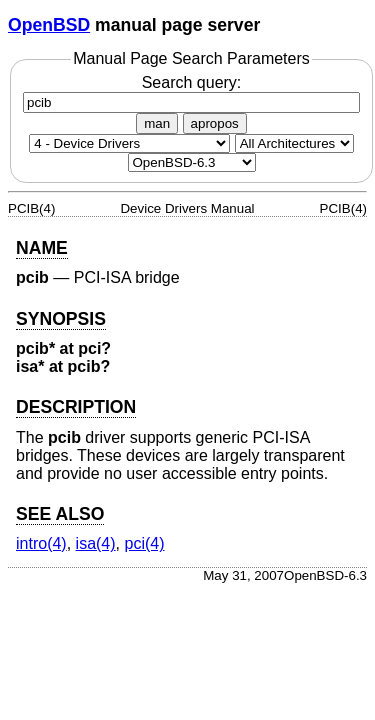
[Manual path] (192, 162)
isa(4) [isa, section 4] (96, 543)
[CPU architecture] (294, 143)
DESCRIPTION (76, 407)
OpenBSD (49, 25)
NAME (42, 248)
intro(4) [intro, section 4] (41, 543)
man (157, 123)
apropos (215, 123)
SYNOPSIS (61, 319)
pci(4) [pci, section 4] (144, 543)
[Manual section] (129, 143)
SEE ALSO (60, 514)
